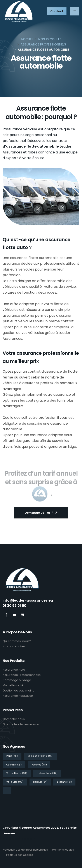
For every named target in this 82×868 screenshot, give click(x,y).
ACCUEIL (27, 39)
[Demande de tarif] (41, 513)
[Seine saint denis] (41, 756)
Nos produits (50, 39)
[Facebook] (6, 615)
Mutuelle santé (13, 685)
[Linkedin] (22, 615)
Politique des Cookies (20, 855)
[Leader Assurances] (22, 581)
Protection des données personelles (25, 850)
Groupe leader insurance (21, 724)
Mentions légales (63, 850)
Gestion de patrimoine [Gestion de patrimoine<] (19, 691)
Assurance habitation (18, 696)
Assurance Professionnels (43, 44)
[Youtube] (14, 615)
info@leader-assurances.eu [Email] (28, 600)
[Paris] (13, 756)
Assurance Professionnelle (22, 675)
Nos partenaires (14, 646)
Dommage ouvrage (17, 680)
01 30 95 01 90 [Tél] (14, 606)
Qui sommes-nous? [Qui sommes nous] (17, 641)
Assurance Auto (14, 670)
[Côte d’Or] (15, 765)
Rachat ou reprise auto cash (19, 839)
